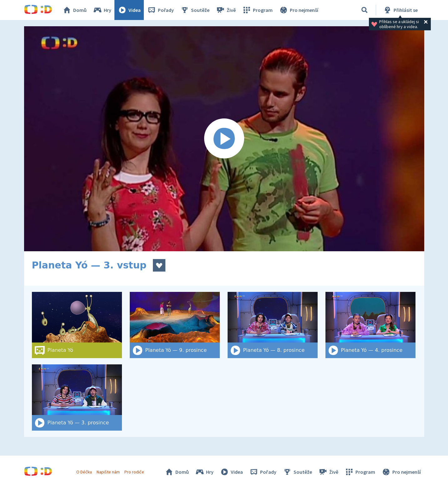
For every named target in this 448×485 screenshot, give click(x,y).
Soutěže (195, 10)
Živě (226, 10)
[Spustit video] (224, 139)
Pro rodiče (134, 472)
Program (257, 10)
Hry (102, 10)
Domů (74, 10)
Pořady (160, 10)
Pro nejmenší (299, 10)
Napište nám (108, 472)
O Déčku (84, 472)
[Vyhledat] (365, 10)
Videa (129, 10)
